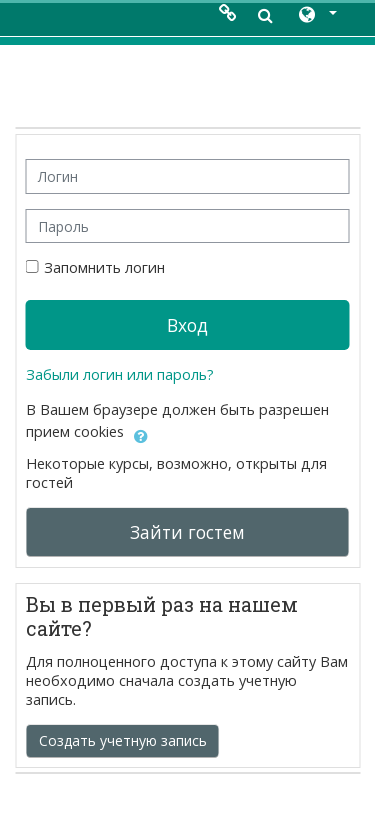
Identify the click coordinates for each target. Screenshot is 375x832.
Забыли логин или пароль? (120, 374)
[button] (316, 16)
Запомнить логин (104, 267)
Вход (187, 325)
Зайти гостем (187, 532)
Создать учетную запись (123, 740)
